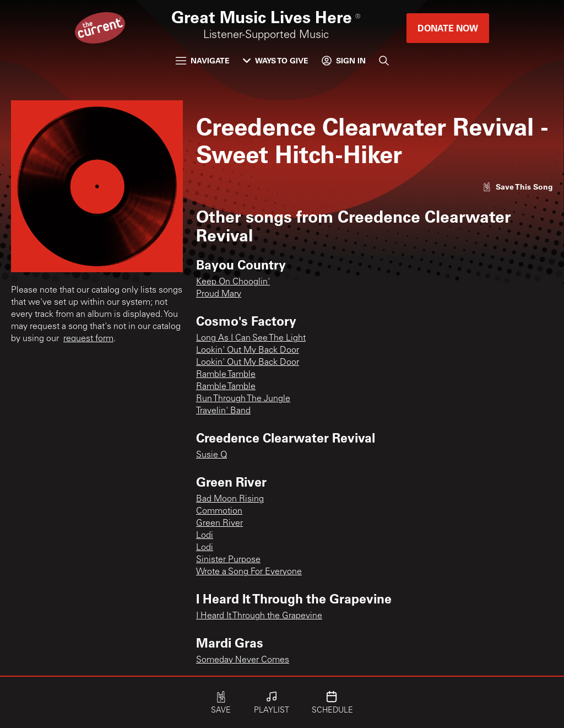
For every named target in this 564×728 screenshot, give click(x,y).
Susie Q (211, 455)
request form (88, 339)
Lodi (205, 536)
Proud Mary (219, 294)
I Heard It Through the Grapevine (259, 616)
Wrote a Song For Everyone (249, 572)
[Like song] (518, 187)
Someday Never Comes (243, 660)
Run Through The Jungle (243, 399)
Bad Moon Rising (230, 499)
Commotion (219, 511)
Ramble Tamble (226, 375)
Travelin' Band (223, 411)
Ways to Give (276, 60)
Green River (219, 524)
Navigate (203, 60)
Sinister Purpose (228, 560)
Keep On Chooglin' (233, 282)
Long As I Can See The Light (251, 338)
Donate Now (448, 28)
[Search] (384, 61)
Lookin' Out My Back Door (248, 350)
